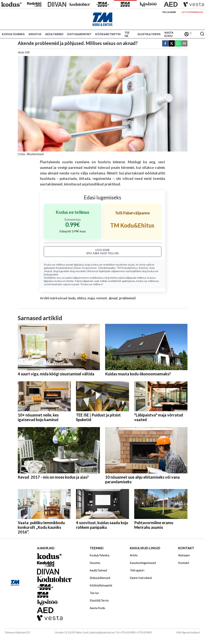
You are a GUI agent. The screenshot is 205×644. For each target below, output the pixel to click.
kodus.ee (97, 264)
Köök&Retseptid (108, 34)
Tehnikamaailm (106, 268)
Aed (152, 268)
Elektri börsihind (141, 578)
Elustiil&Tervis (149, 34)
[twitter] (172, 44)
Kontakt (184, 563)
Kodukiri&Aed (64, 268)
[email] (184, 44)
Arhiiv (134, 555)
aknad (113, 298)
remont (102, 298)
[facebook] (165, 44)
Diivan (77, 268)
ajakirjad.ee (129, 281)
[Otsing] (202, 34)
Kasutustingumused (143, 563)
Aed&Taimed (54, 34)
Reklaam (184, 555)
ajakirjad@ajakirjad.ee (102, 632)
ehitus (82, 298)
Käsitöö (143, 268)
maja (91, 298)
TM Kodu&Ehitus (127, 268)
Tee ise (127, 34)
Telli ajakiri (169, 12)
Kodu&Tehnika (13, 34)
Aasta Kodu (169, 34)
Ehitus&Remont (79, 34)
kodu (72, 298)
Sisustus (35, 34)
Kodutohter (89, 268)
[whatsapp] (178, 44)
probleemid (127, 298)
